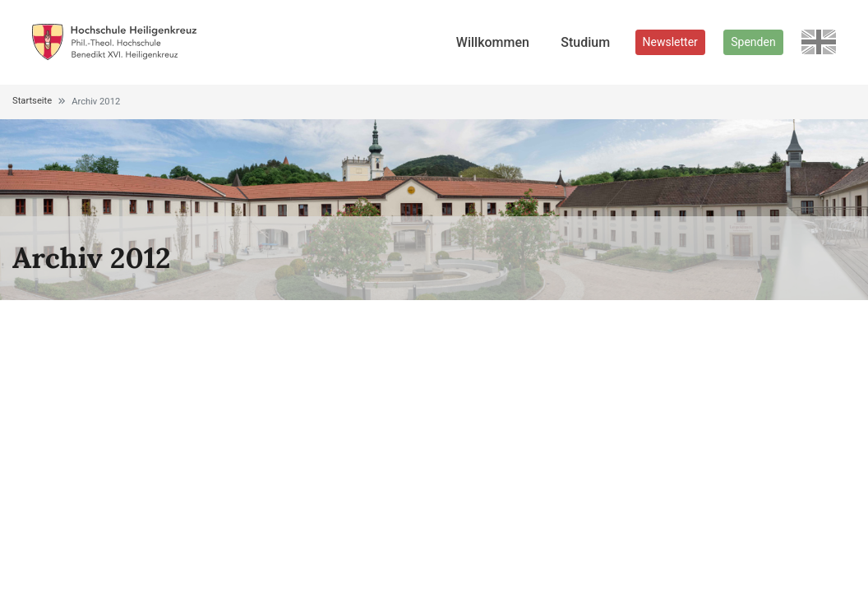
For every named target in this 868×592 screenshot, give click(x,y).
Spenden (753, 42)
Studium (585, 42)
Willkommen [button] (493, 42)
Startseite (32, 101)
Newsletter (670, 42)
